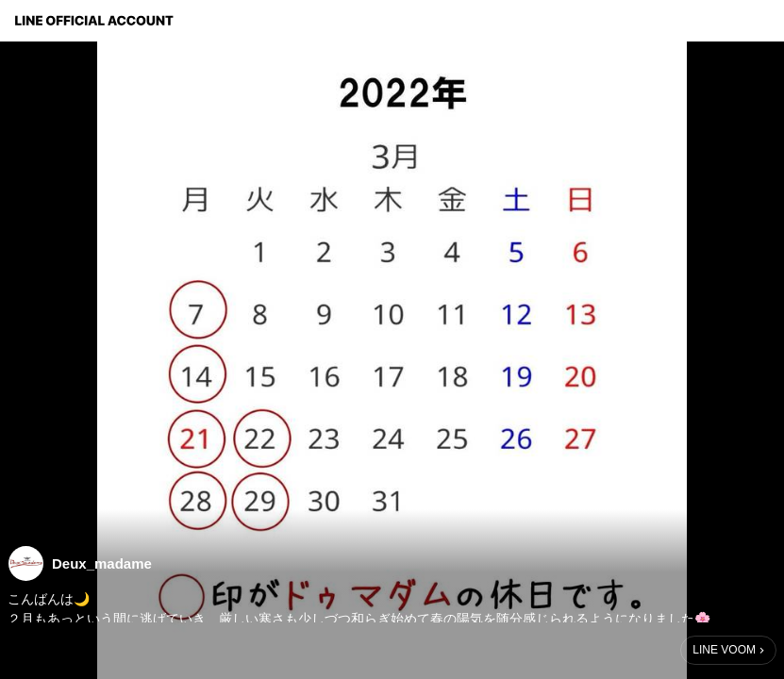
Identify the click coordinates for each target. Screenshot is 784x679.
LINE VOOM (724, 650)
